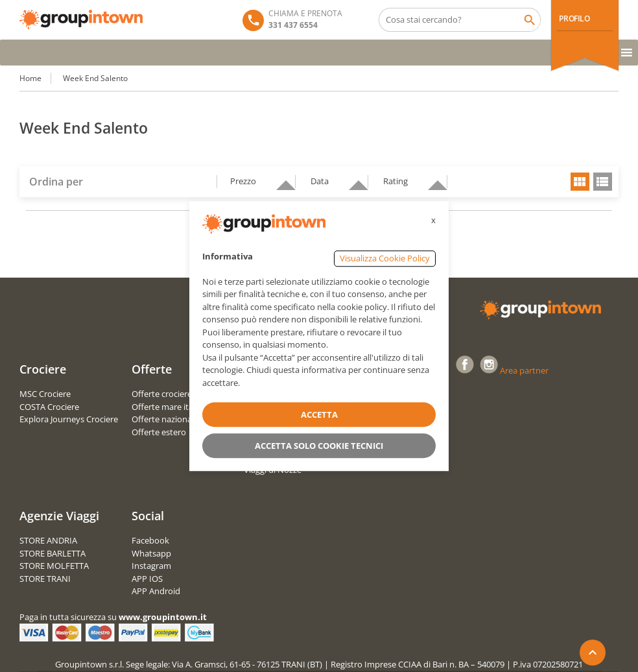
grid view (580, 182)
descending (281, 179)
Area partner (524, 370)
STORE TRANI (45, 579)
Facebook (150, 540)
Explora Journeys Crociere (69, 419)
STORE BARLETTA (53, 553)
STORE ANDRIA (48, 540)
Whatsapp (151, 553)
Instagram (151, 566)
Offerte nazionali (164, 419)
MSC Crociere (45, 394)
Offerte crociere (162, 394)
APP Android (156, 591)
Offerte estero (159, 432)
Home (30, 78)
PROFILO (574, 18)
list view (603, 182)
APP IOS (147, 579)
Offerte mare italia (167, 407)
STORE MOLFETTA (54, 566)
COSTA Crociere (49, 407)
